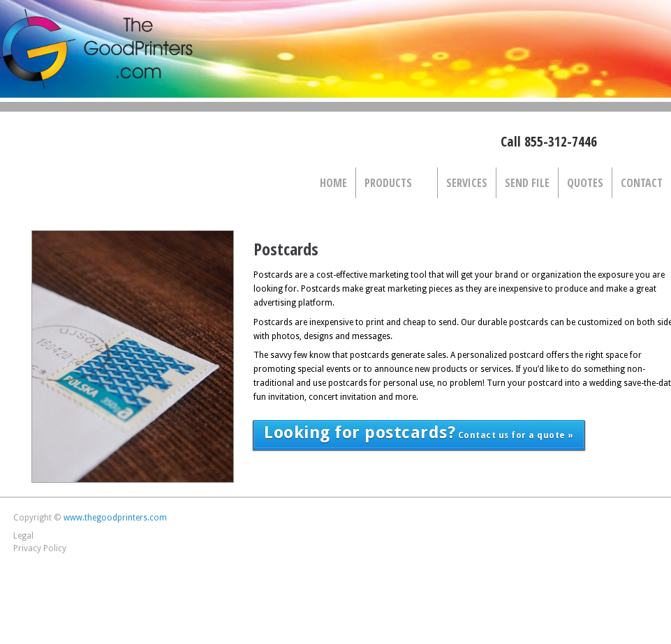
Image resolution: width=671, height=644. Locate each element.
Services (467, 183)
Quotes (585, 183)
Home (333, 183)
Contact (642, 183)
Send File (527, 183)
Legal (23, 536)
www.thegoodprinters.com (115, 518)
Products (393, 184)
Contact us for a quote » (419, 433)
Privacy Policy (40, 548)
